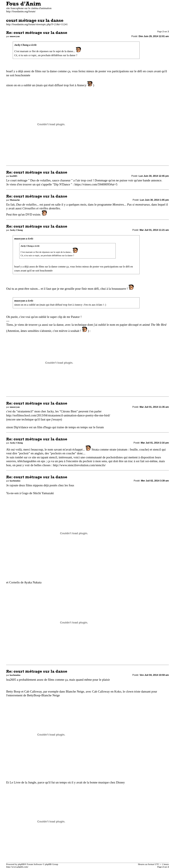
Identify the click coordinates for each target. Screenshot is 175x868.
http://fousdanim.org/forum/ (21, 11)
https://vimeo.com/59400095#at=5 (96, 184)
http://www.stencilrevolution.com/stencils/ (79, 465)
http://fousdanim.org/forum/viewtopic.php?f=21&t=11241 (37, 24)
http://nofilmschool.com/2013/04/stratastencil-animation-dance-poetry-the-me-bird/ (58, 415)
